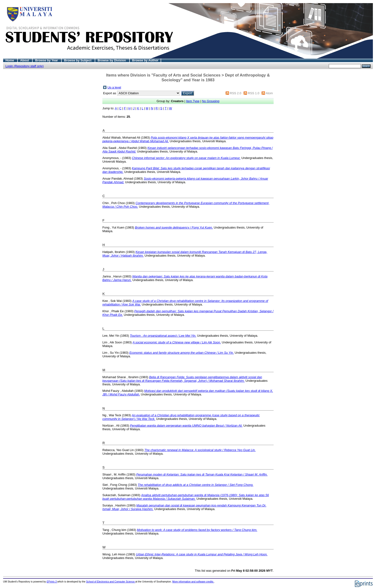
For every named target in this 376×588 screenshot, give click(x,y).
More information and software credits (193, 582)
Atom (269, 93)
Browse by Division (112, 60)
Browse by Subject (78, 60)
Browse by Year (47, 60)
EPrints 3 (52, 582)
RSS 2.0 (235, 93)
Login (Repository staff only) (25, 66)
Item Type (193, 101)
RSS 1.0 (254, 93)
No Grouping (211, 101)
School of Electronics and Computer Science (111, 582)
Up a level (114, 87)
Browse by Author (145, 60)
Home (10, 60)
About (25, 60)
